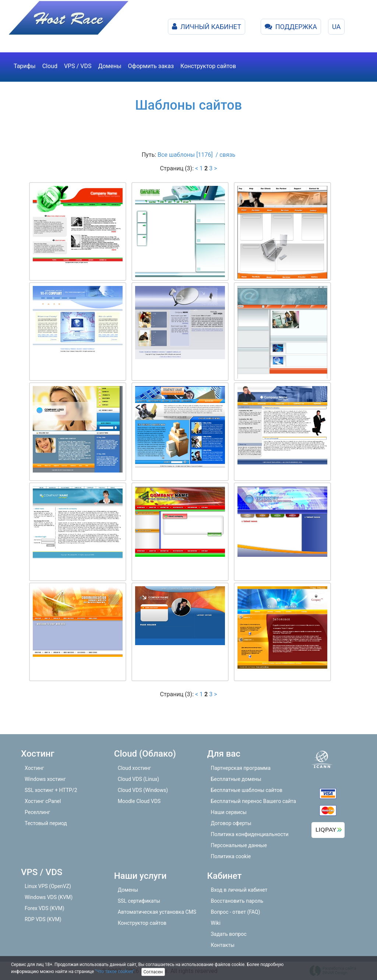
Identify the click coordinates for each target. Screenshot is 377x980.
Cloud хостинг (134, 768)
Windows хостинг (45, 779)
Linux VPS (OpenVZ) (48, 886)
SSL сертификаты (139, 901)
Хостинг (34, 768)
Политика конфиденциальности (250, 834)
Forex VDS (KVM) (45, 908)
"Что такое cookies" (115, 972)
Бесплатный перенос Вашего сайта (254, 801)
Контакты (223, 945)
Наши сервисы (229, 812)
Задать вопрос (229, 934)
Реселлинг (37, 812)
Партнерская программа (241, 768)
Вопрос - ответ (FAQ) (236, 912)
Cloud (50, 66)
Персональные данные (239, 845)
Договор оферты (231, 823)
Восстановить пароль (237, 901)
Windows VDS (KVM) (49, 897)
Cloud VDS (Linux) (138, 779)
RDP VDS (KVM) (43, 919)
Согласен (153, 972)
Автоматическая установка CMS (157, 912)
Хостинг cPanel (43, 801)
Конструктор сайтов (208, 66)
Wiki (216, 923)
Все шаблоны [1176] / (188, 155)
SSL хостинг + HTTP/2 (51, 790)
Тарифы (25, 66)
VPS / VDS (78, 66)
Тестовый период (46, 823)
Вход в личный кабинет (239, 890)
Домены (110, 66)
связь (227, 155)
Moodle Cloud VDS (139, 801)
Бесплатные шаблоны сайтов (247, 790)
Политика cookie (231, 856)
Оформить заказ (151, 66)
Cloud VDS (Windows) (143, 790)
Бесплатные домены (236, 779)
